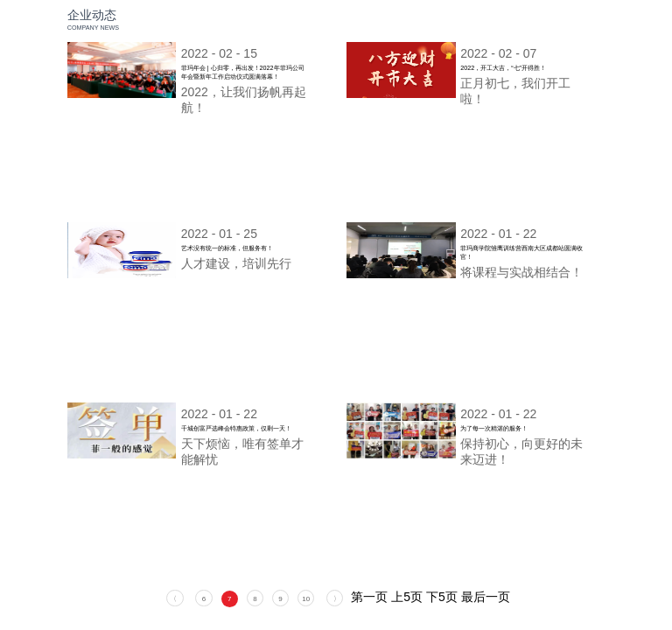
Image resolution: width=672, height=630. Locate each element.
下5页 (442, 597)
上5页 (407, 597)
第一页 (369, 597)
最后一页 (486, 597)
